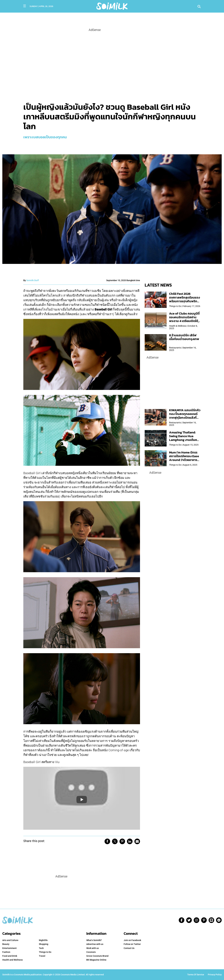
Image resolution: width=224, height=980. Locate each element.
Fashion (6, 952)
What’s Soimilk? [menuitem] (94, 940)
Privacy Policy (215, 975)
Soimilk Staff (33, 280)
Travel (42, 956)
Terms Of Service (196, 975)
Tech (41, 948)
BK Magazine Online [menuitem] (96, 960)
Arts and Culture (10, 940)
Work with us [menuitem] (93, 948)
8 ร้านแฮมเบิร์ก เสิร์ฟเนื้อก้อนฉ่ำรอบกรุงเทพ (184, 337)
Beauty (6, 944)
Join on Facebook (132, 940)
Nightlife (43, 940)
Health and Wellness (13, 960)
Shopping (44, 944)
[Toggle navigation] (25, 6)
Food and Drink (10, 956)
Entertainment (9, 948)
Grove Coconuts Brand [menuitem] (97, 956)
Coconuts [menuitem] (91, 952)
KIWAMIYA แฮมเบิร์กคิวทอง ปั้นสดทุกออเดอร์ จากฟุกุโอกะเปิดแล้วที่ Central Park (185, 416)
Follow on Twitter (132, 944)
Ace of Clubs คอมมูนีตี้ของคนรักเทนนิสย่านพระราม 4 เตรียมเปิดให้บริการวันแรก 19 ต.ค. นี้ (184, 319)
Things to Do (45, 952)
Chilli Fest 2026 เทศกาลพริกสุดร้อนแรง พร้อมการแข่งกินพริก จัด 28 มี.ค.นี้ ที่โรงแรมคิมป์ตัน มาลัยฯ (184, 301)
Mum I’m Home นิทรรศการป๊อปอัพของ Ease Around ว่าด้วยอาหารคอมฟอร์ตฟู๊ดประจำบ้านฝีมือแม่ (185, 460)
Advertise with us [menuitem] (95, 944)
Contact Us (129, 948)
